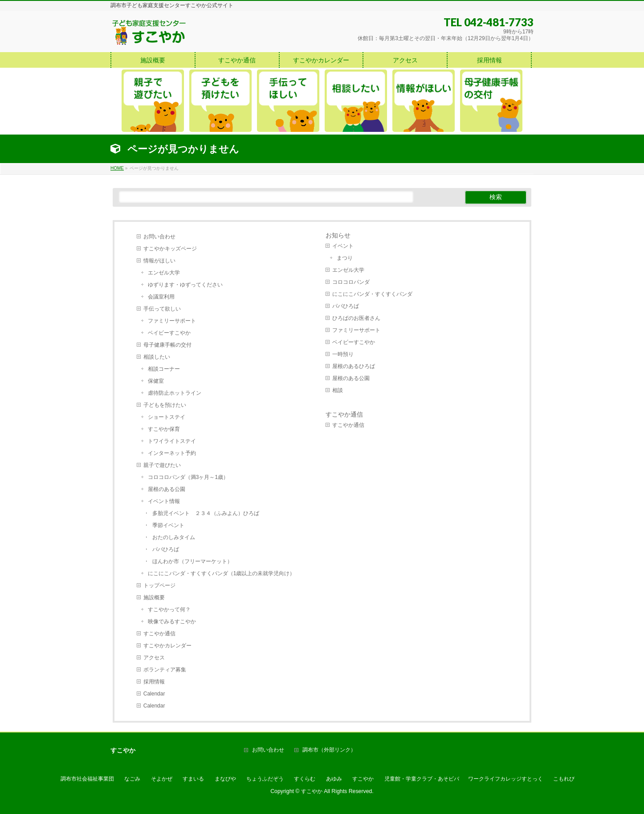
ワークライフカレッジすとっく (505, 779)
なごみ (132, 779)
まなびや (225, 779)
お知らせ (338, 235)
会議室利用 (161, 297)
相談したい (157, 357)
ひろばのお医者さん (356, 318)
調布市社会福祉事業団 (87, 779)
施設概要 (154, 597)
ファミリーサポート (172, 321)
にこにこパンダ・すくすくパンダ (372, 294)
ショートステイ (167, 417)
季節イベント (168, 525)
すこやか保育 (164, 429)
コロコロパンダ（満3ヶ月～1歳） (188, 477)
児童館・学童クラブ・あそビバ (422, 779)
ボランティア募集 (165, 670)
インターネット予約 (172, 453)
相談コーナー (164, 369)
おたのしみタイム (174, 537)
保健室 (156, 381)
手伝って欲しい (162, 309)
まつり (345, 258)
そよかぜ (162, 779)
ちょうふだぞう (265, 779)
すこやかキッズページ (170, 249)
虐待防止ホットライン (175, 393)
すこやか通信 (159, 634)
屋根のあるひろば (354, 366)
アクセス (154, 658)
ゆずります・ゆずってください (185, 285)
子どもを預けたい (165, 405)
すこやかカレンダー (167, 646)
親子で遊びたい (162, 465)
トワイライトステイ (172, 441)
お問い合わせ (159, 237)
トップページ (159, 585)
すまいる (193, 779)
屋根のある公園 (167, 489)
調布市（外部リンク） (329, 750)
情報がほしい (159, 261)
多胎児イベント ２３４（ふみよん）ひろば (206, 513)
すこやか (363, 779)
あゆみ (334, 779)
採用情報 (154, 682)
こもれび (564, 779)
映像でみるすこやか (172, 622)
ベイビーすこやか (169, 333)
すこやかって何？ (169, 609)
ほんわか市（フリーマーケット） (192, 561)
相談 (338, 390)
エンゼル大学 (164, 273)
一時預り (343, 354)
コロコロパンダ (351, 282)
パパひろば (166, 549)
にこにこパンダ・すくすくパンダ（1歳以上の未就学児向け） (222, 573)
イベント (343, 246)
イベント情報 (164, 501)
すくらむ (305, 779)
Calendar (154, 694)
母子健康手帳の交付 (167, 345)
